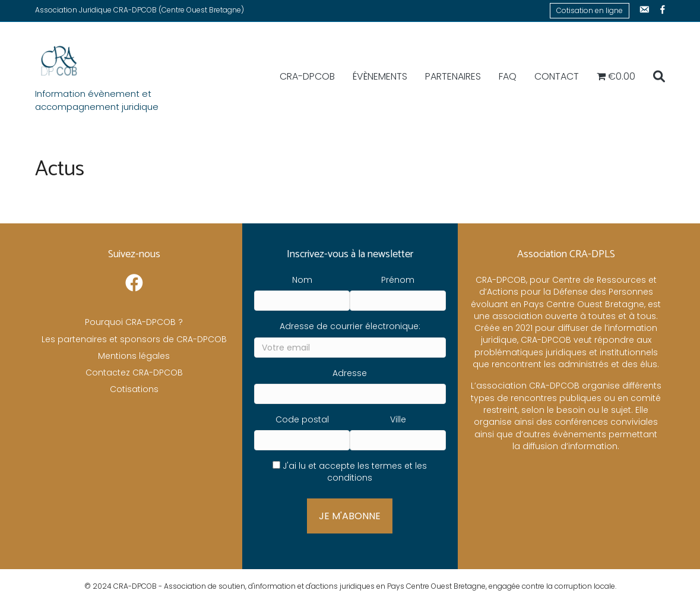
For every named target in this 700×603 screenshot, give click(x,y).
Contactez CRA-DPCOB (134, 372)
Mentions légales (134, 356)
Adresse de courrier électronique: (350, 326)
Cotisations (134, 389)
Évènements (380, 76)
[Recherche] (655, 77)
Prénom (398, 280)
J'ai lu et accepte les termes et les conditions (355, 472)
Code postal (302, 419)
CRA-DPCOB (307, 76)
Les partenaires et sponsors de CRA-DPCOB (134, 339)
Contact (557, 76)
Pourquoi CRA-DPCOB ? (134, 322)
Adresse (350, 373)
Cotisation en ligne (590, 10)
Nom (302, 280)
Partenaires (453, 76)
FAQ (508, 76)
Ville (398, 419)
